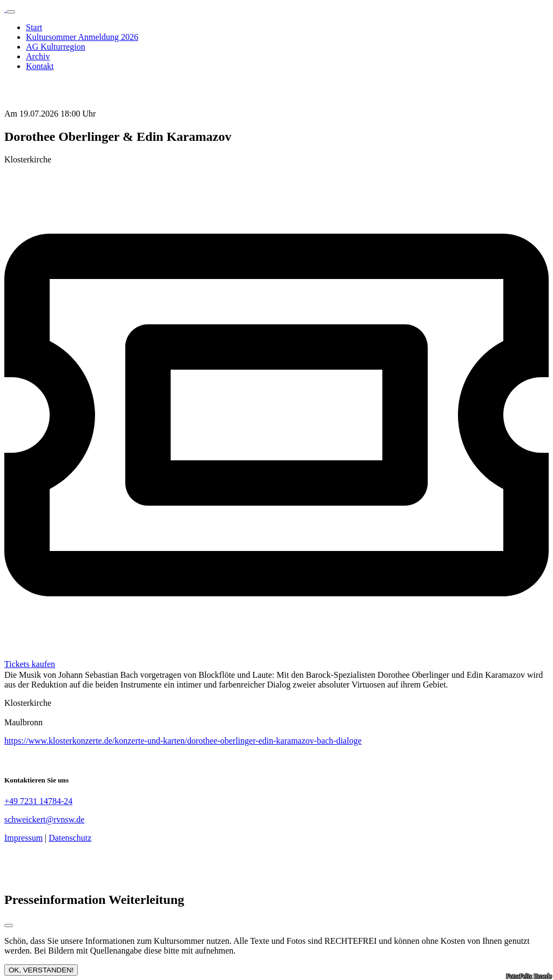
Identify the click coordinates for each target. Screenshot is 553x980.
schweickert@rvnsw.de (44, 819)
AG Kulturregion (56, 47)
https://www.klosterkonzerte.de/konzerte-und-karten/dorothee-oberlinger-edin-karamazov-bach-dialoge (183, 741)
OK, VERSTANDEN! (41, 970)
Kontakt (40, 66)
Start (34, 27)
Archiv (38, 56)
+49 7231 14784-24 (38, 801)
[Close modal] (9, 925)
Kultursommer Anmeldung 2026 (82, 37)
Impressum (23, 838)
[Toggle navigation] (11, 12)
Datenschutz (70, 838)
